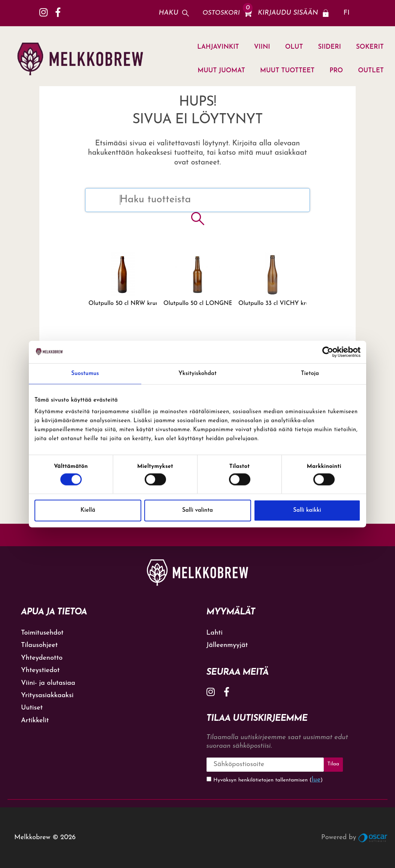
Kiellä (88, 510)
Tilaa (333, 764)
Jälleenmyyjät (227, 645)
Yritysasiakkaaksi (47, 695)
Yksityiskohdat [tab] (197, 373)
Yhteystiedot (40, 670)
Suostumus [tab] (85, 373)
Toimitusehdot (42, 633)
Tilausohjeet (39, 645)
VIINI (262, 47)
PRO (336, 71)
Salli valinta (197, 510)
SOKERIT (370, 47)
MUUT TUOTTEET (287, 71)
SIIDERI (329, 47)
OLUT (294, 47)
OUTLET (371, 71)
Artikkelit (35, 721)
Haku (169, 13)
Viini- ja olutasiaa (48, 683)
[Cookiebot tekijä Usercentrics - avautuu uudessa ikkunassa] (328, 352)
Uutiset (32, 708)
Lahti (215, 633)
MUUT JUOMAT (221, 71)
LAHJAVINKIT (218, 47)
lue (316, 780)
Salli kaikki (307, 510)
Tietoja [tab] (310, 373)
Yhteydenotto (42, 658)
